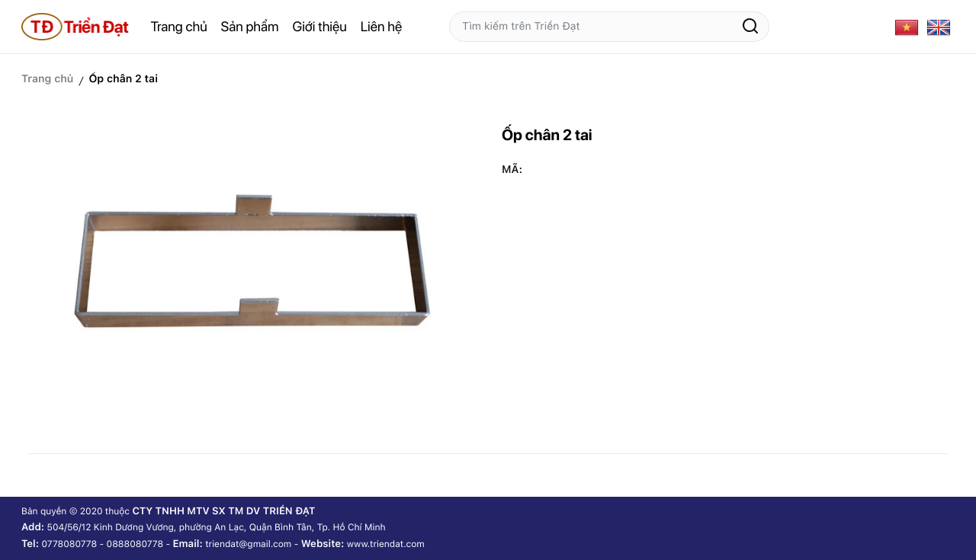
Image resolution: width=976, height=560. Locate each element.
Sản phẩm (250, 27)
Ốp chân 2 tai (123, 79)
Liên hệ (381, 27)
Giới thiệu (320, 27)
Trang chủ (179, 27)
